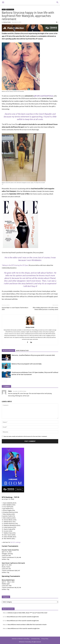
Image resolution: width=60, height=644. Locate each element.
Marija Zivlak (7, 22)
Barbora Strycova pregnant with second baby (27, 364)
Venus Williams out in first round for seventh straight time (23, 617)
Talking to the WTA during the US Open (15, 265)
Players (4, 9)
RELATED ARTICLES (8, 351)
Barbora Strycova (10, 9)
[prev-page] (3, 381)
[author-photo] (30, 325)
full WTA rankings (16, 542)
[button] (3, 2)
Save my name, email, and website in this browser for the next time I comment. (25, 436)
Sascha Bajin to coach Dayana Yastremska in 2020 (15, 309)
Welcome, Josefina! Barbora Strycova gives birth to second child (33, 355)
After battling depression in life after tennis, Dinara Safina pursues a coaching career (45, 309)
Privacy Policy (45, 639)
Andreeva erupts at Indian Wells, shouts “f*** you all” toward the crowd (27, 613)
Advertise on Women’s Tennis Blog (21, 639)
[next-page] (6, 381)
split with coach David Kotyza (43, 96)
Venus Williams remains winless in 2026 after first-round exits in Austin (27, 625)
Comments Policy (35, 639)
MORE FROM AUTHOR (22, 351)
